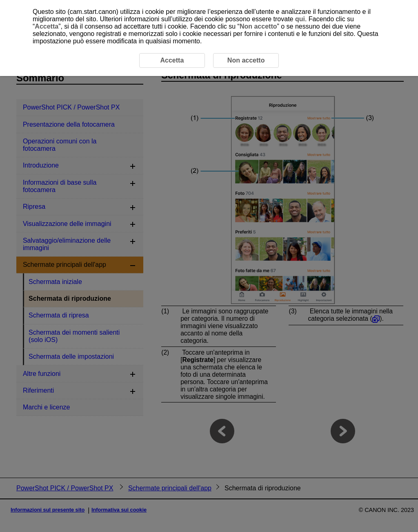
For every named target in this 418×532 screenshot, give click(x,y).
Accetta (47, 26)
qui (300, 19)
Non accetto (258, 26)
